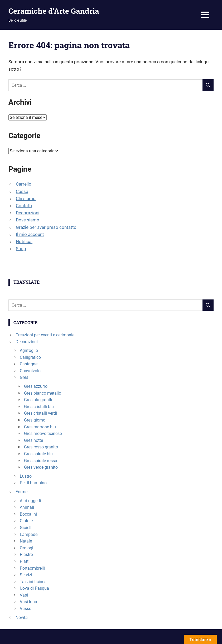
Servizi (26, 575)
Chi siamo (26, 198)
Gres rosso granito (41, 447)
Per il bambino (33, 483)
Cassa (22, 191)
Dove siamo (28, 220)
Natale (26, 541)
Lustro (26, 476)
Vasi (24, 595)
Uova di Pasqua (34, 588)
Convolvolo (30, 371)
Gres (24, 377)
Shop (21, 249)
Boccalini (28, 514)
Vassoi (26, 609)
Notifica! (24, 241)
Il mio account (30, 234)
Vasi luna (28, 602)
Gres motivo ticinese (43, 434)
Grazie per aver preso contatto (46, 227)
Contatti (24, 206)
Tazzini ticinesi (34, 582)
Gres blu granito (39, 400)
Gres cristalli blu (39, 407)
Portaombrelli (32, 568)
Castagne (29, 364)
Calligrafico (30, 357)
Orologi (26, 548)
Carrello (24, 184)
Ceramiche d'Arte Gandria (54, 11)
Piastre (26, 555)
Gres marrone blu (40, 427)
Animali (27, 507)
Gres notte (33, 440)
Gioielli (26, 528)
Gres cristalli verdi (40, 413)
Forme (21, 492)
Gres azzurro (36, 386)
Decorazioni (28, 213)
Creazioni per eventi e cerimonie (45, 335)
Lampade (29, 534)
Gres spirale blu (38, 454)
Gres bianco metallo (43, 393)
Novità (22, 618)
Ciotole (26, 521)
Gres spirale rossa (41, 461)
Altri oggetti (30, 501)
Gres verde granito (41, 467)
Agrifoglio (29, 350)
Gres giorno (35, 420)
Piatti (25, 561)
